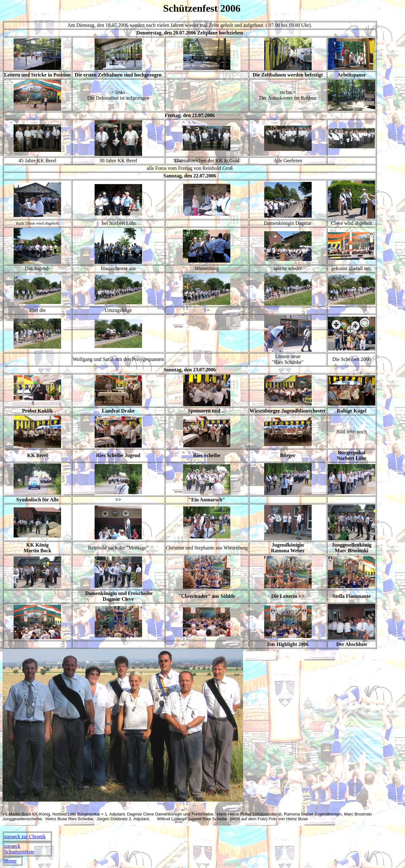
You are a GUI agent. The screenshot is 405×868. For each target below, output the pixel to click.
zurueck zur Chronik (25, 837)
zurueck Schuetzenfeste (19, 849)
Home (10, 861)
